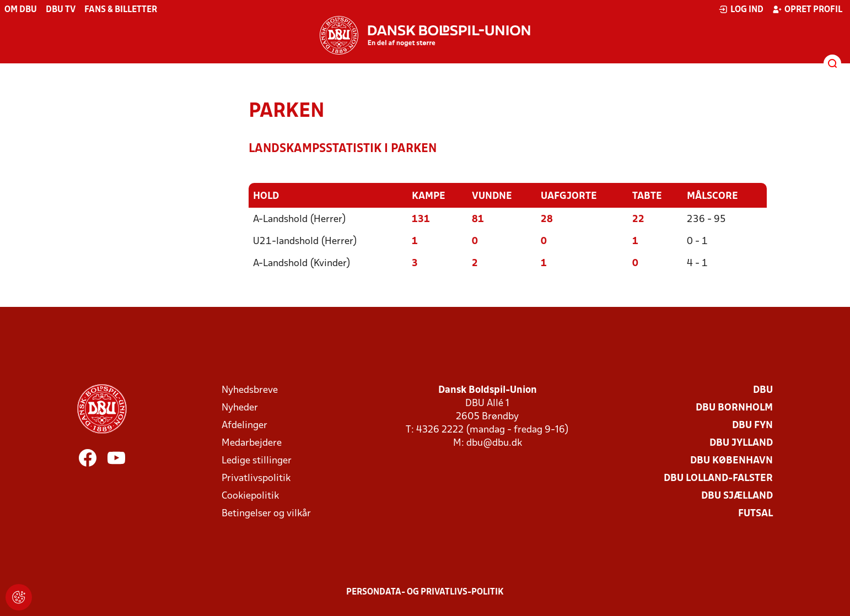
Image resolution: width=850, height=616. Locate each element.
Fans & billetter (121, 10)
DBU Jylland (741, 443)
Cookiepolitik (250, 496)
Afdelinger (244, 426)
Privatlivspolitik (256, 479)
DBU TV (61, 10)
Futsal (755, 514)
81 (478, 220)
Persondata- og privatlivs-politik (425, 592)
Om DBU (21, 10)
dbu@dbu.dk (494, 443)
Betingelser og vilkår (266, 514)
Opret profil (807, 9)
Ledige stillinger (257, 461)
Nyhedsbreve (250, 390)
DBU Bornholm (734, 408)
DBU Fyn (752, 426)
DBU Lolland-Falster (718, 479)
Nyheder (240, 408)
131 (421, 220)
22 (638, 220)
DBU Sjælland (737, 496)
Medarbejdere (252, 443)
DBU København (731, 461)
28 (547, 220)
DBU (763, 390)
